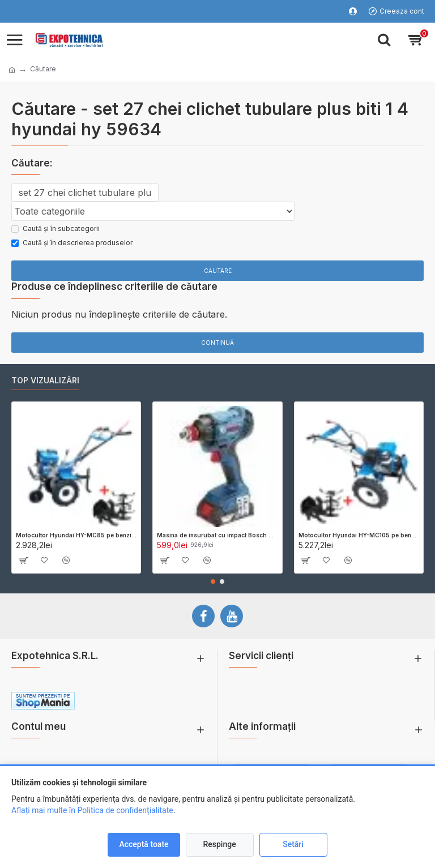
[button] (213, 581)
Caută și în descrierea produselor (72, 243)
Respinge (219, 844)
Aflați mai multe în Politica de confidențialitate (92, 810)
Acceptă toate (144, 844)
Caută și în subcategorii (56, 228)
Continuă (217, 343)
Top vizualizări (45, 380)
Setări (293, 844)
